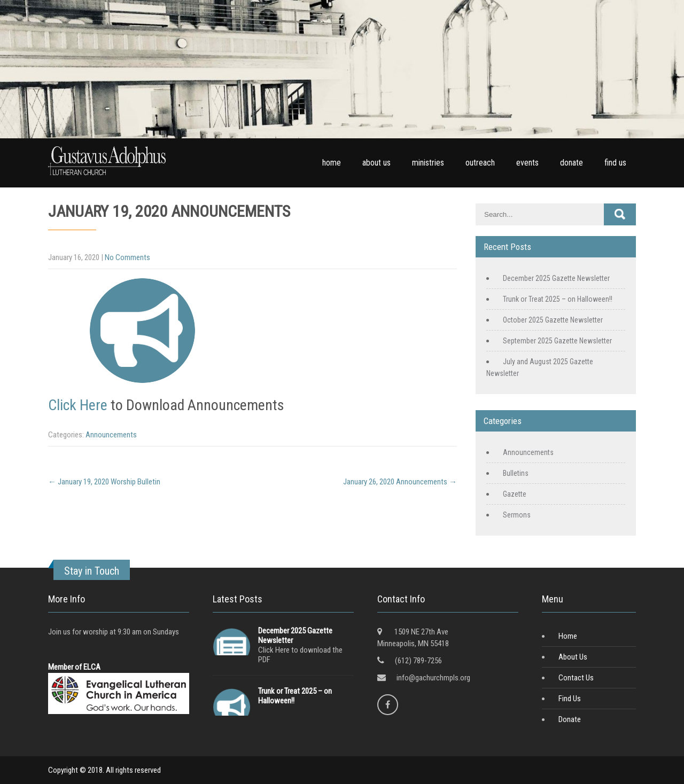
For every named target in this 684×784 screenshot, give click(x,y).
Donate (570, 719)
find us (615, 163)
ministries (428, 163)
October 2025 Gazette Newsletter (553, 320)
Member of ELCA (74, 667)
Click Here (78, 405)
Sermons (517, 515)
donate (572, 163)
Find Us (570, 699)
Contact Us (576, 678)
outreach (480, 163)
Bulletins (516, 473)
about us (376, 163)
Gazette (515, 494)
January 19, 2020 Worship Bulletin (104, 482)
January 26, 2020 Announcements (400, 482)
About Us (573, 657)
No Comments (127, 257)
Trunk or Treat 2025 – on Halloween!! (558, 299)
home (332, 163)
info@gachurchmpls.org (433, 678)
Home (568, 636)
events (527, 163)
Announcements (111, 435)
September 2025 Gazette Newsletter (557, 341)
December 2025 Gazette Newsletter (556, 278)
